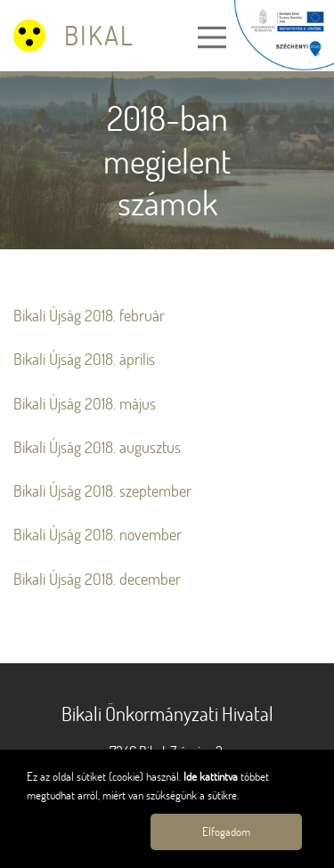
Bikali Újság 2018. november (98, 535)
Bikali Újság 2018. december (97, 579)
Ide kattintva (212, 776)
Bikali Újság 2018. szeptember (102, 491)
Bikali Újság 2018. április (84, 359)
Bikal (99, 35)
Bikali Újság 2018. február (89, 316)
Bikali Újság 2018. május (85, 404)
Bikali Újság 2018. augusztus (97, 447)
